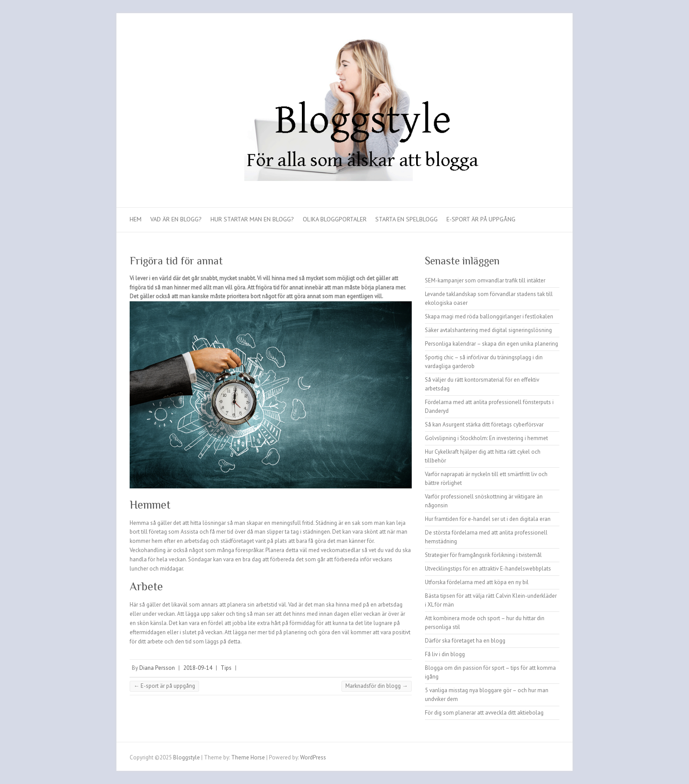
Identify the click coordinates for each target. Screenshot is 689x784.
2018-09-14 (198, 668)
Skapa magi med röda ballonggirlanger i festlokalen (489, 316)
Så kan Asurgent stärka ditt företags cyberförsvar (484, 425)
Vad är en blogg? (176, 219)
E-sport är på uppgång (481, 219)
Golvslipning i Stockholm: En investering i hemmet (486, 438)
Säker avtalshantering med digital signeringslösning (488, 330)
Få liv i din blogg (445, 654)
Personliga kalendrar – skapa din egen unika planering (491, 344)
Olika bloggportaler (335, 219)
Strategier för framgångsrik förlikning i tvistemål (483, 555)
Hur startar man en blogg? (252, 219)
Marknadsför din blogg (377, 686)
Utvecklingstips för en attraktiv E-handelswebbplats (488, 569)
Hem (136, 219)
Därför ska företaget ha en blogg (465, 641)
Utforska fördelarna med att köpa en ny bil (477, 582)
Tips (226, 668)
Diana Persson (157, 668)
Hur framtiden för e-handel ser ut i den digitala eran (488, 519)
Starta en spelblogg (406, 219)
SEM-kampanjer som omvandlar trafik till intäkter (485, 280)
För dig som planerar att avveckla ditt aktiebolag (484, 713)
